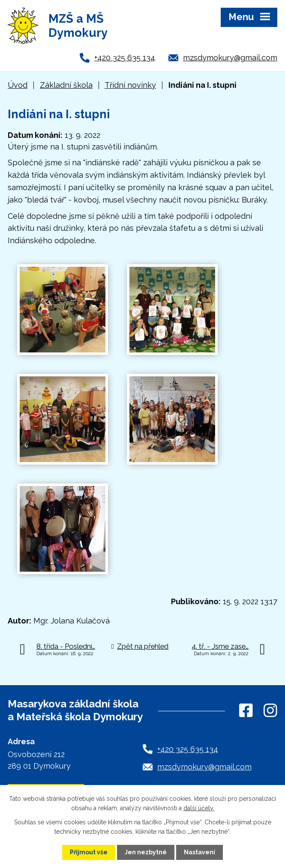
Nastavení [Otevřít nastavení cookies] (199, 852)
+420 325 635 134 (125, 58)
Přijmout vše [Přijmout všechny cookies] (89, 852)
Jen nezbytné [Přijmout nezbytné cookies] (146, 852)
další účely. (199, 808)
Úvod (18, 85)
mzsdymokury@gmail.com (230, 58)
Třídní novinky (130, 85)
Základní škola (66, 85)
